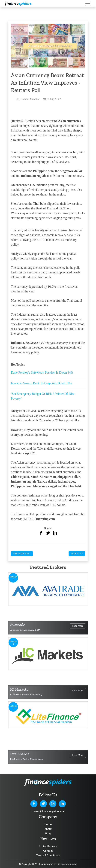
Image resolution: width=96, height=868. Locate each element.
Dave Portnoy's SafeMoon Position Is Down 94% (42, 372)
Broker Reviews (48, 846)
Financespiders (48, 864)
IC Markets (19, 689)
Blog (48, 833)
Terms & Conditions (48, 855)
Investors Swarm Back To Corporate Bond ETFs (42, 383)
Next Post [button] (77, 554)
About (48, 829)
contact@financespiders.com (48, 811)
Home (48, 824)
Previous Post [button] (22, 554)
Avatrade (18, 625)
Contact (48, 851)
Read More (78, 626)
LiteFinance (20, 754)
